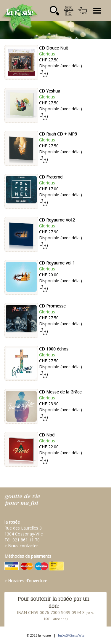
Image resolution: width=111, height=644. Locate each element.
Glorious (47, 54)
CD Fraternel (51, 177)
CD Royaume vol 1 (57, 263)
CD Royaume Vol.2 (57, 220)
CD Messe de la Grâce (60, 392)
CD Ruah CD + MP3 (58, 134)
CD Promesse (52, 306)
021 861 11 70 (26, 540)
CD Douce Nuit (54, 48)
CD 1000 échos (54, 349)
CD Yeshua (50, 91)
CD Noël (47, 435)
